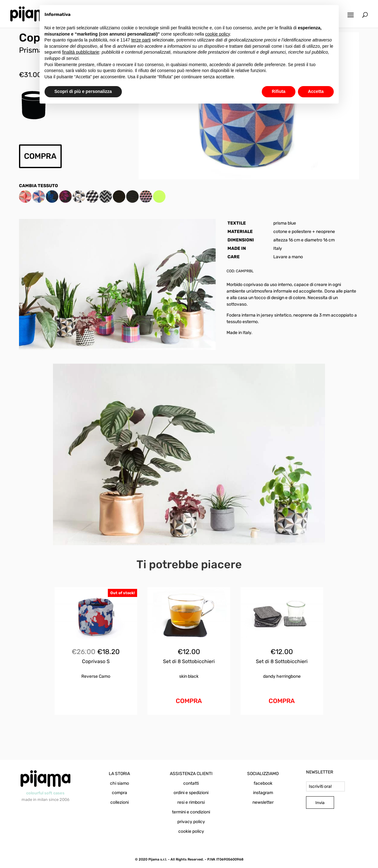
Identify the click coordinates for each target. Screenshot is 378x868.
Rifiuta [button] (279, 91)
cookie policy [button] (217, 34)
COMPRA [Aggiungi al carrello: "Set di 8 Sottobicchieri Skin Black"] (189, 701)
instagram (263, 793)
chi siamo (120, 783)
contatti (191, 783)
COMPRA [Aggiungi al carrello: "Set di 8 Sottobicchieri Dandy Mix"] (282, 701)
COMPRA (40, 156)
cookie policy (191, 831)
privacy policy (191, 822)
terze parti (141, 40)
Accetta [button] (316, 91)
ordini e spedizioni (191, 793)
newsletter (263, 802)
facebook (263, 783)
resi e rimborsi (191, 802)
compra (120, 793)
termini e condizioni (191, 812)
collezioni (120, 802)
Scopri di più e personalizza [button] (83, 91)
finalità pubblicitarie (81, 52)
